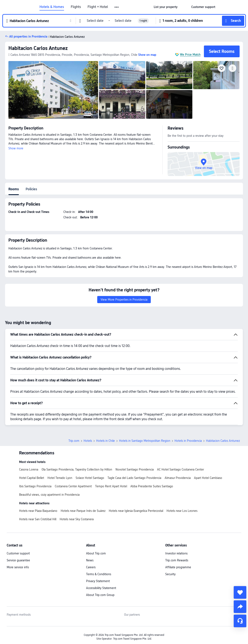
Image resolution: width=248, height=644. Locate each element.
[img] (53, 90)
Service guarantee (18, 560)
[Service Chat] (240, 621)
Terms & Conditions (99, 574)
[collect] (240, 592)
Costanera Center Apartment (73, 486)
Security (170, 574)
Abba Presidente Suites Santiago (152, 486)
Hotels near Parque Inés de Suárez (83, 511)
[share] (240, 607)
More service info (18, 567)
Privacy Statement (98, 581)
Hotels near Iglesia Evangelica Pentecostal (136, 511)
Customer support (18, 553)
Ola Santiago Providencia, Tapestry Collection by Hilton (77, 469)
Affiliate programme (178, 567)
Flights (76, 7)
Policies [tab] (31, 189)
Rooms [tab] (14, 189)
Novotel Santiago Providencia (135, 469)
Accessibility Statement (101, 588)
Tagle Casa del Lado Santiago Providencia (134, 478)
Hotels (88, 441)
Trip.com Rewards (177, 560)
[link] (166, 7)
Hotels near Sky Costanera (77, 519)
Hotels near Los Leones (182, 511)
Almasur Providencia (178, 478)
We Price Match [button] (190, 55)
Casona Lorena (29, 469)
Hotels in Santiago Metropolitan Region (145, 441)
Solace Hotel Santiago (90, 478)
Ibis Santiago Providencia (35, 486)
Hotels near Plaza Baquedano (38, 511)
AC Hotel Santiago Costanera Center (180, 469)
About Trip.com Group (100, 595)
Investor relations (176, 553)
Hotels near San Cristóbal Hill (38, 519)
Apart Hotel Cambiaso (208, 478)
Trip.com (74, 441)
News (90, 560)
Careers (91, 567)
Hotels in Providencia (188, 441)
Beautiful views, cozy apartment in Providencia (49, 495)
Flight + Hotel (98, 7)
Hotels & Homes (52, 7)
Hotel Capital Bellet (32, 478)
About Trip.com (96, 553)
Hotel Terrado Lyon (60, 478)
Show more (16, 148)
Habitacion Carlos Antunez (38, 48)
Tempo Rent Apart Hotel (111, 486)
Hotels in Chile (106, 441)
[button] (117, 7)
